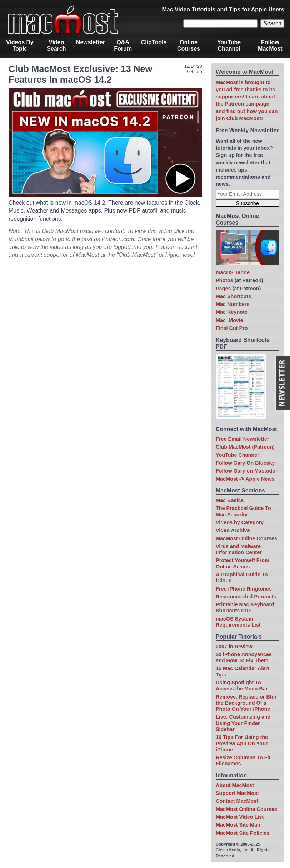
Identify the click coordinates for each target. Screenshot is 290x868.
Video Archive (233, 530)
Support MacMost (237, 793)
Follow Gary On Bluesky (245, 463)
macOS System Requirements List (238, 622)
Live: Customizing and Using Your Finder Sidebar (243, 723)
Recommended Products (246, 597)
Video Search (56, 45)
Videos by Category (240, 522)
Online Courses (189, 45)
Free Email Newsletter (242, 439)
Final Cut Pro (232, 328)
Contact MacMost (237, 801)
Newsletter (91, 42)
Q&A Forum (123, 45)
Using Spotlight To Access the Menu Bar (242, 686)
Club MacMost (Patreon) (245, 447)
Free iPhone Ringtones (244, 589)
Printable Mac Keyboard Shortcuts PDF (245, 607)
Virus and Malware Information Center (239, 549)
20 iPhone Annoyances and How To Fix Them (244, 657)
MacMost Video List (240, 817)
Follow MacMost (270, 45)
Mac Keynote (232, 312)
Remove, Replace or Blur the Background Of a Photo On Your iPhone (246, 703)
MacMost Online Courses (246, 538)
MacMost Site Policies (242, 833)
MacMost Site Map (238, 825)
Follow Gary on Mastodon (247, 471)
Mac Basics (230, 500)
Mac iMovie (229, 320)
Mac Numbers (232, 304)
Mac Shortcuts (233, 296)
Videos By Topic (20, 45)
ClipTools (154, 42)
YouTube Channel (229, 45)
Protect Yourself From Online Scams (242, 563)
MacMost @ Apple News (245, 479)
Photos (224, 280)
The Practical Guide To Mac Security (243, 511)
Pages (223, 289)
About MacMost (235, 785)
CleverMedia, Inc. (232, 850)
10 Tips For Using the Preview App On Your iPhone (242, 743)
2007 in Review (234, 647)
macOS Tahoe (233, 272)
